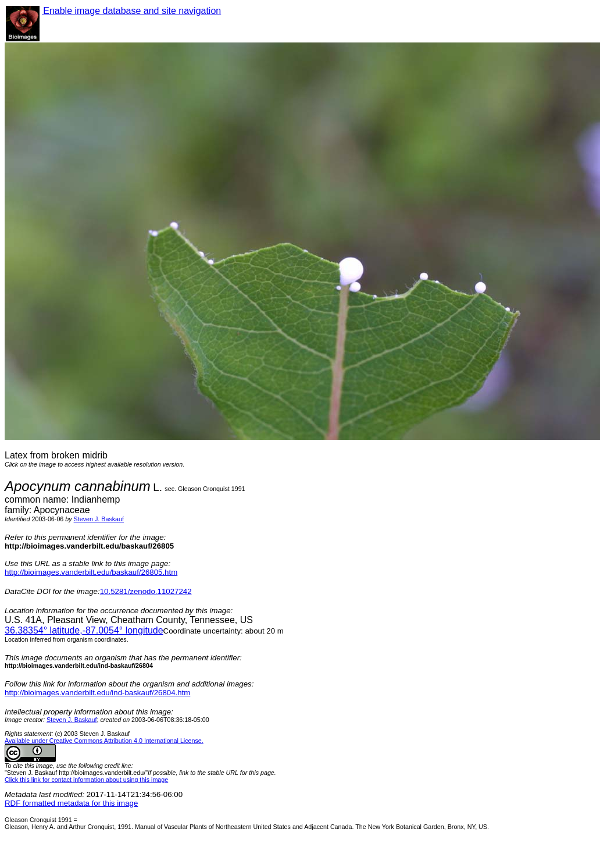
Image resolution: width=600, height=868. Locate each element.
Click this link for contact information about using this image (86, 780)
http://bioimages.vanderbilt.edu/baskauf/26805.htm (91, 572)
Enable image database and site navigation (131, 11)
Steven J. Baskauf (99, 519)
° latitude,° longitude (84, 630)
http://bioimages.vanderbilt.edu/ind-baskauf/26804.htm (97, 693)
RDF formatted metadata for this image (71, 803)
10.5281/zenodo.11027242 (146, 591)
